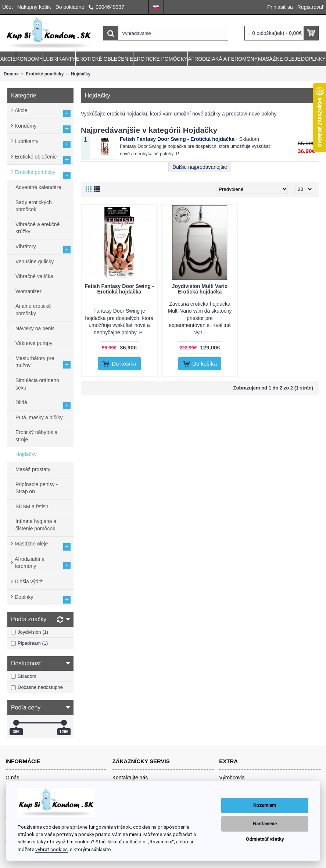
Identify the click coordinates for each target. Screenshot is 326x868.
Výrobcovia (232, 778)
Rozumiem (265, 805)
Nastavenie (265, 824)
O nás (12, 778)
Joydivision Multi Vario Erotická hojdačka (200, 289)
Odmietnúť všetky (265, 839)
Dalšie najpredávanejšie (200, 167)
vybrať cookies (51, 849)
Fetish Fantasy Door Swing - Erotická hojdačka (177, 139)
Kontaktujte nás (130, 778)
